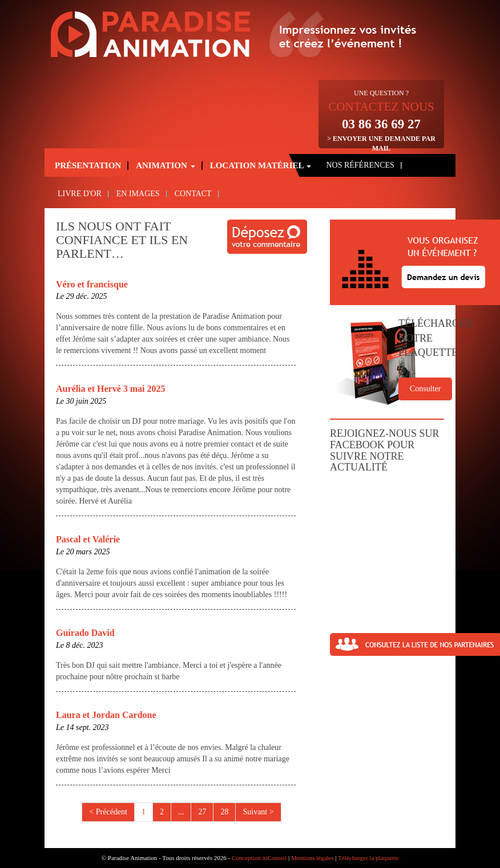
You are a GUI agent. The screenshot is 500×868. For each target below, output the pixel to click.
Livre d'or (80, 194)
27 (202, 812)
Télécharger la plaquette (368, 858)
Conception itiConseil (259, 858)
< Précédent (108, 812)
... (181, 812)
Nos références (360, 165)
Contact (193, 194)
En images (138, 194)
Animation (165, 165)
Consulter (425, 389)
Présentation (88, 165)
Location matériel (261, 165)
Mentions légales (312, 858)
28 (224, 812)
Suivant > (258, 812)
